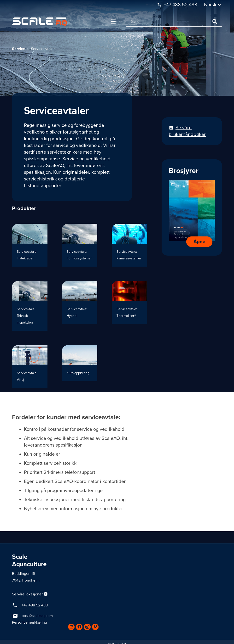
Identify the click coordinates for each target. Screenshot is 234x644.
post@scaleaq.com (37, 616)
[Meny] (113, 22)
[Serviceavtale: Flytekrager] (30, 245)
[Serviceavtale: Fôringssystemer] (80, 245)
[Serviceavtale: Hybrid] (80, 306)
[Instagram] (87, 627)
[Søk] (174, 22)
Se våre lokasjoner (27, 594)
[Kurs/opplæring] (80, 367)
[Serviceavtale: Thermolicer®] (129, 306)
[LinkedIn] (71, 627)
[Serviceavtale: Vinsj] (30, 367)
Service (18, 49)
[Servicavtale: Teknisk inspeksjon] (30, 306)
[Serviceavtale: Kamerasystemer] (129, 245)
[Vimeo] (95, 627)
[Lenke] (40, 22)
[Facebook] (79, 627)
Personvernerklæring (29, 622)
